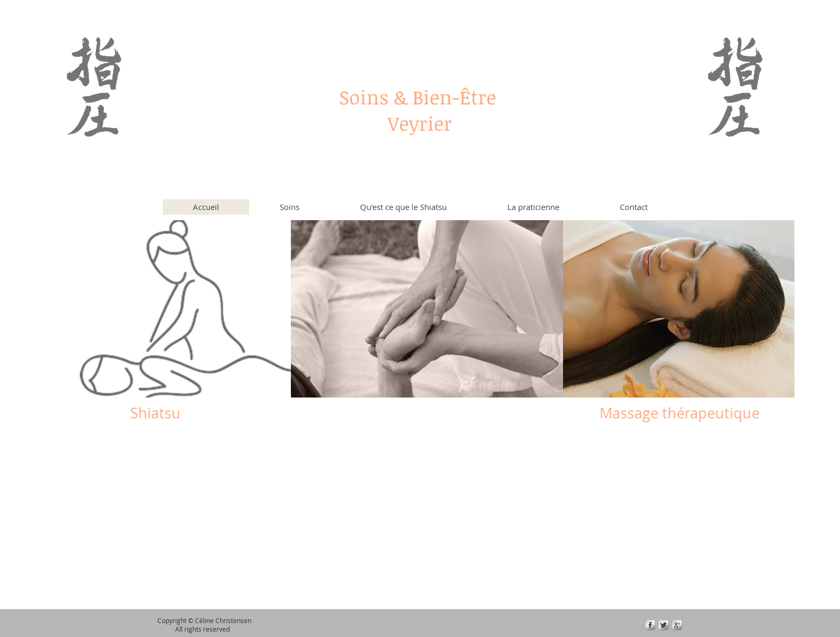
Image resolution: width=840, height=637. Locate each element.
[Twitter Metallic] (663, 625)
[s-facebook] (650, 625)
